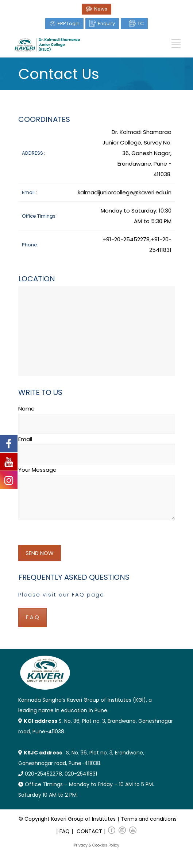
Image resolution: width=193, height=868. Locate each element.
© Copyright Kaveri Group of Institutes (67, 819)
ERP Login (69, 23)
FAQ (65, 831)
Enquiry (106, 23)
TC (141, 23)
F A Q (32, 617)
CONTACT (89, 831)
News (101, 9)
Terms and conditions (149, 819)
